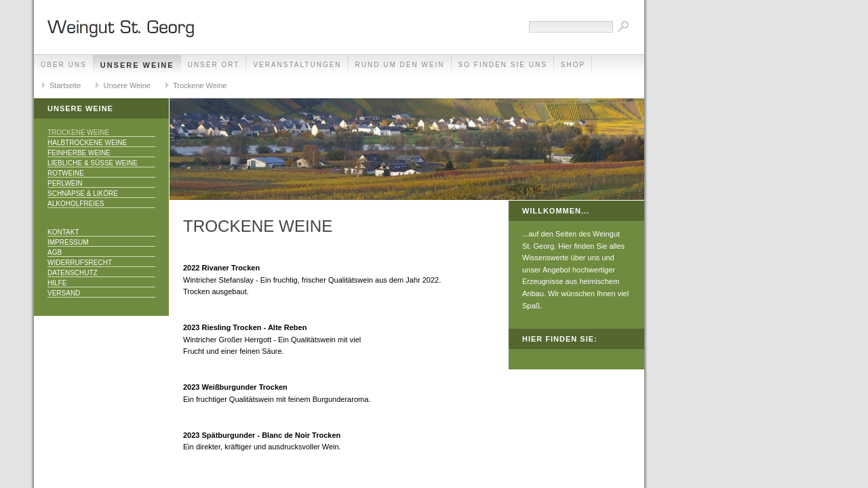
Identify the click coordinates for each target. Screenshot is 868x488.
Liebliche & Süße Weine (93, 163)
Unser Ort (214, 65)
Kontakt (63, 232)
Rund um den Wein (400, 65)
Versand (64, 293)
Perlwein (65, 183)
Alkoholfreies (76, 204)
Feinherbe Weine (79, 153)
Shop (573, 65)
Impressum (68, 242)
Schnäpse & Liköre (83, 194)
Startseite (65, 85)
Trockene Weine (200, 85)
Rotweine (66, 173)
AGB (55, 252)
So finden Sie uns (503, 65)
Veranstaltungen (297, 65)
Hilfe (57, 283)
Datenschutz (73, 273)
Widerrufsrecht (80, 263)
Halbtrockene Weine (87, 143)
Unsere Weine (137, 65)
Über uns (64, 65)
